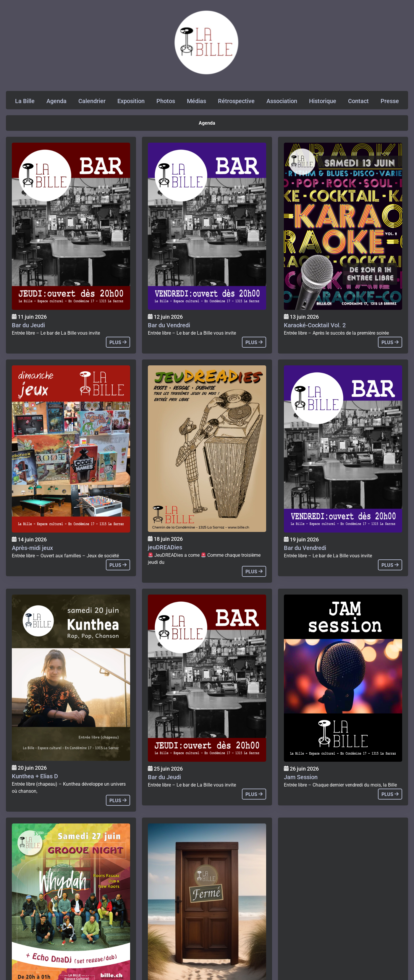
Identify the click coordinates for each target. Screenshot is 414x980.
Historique (323, 101)
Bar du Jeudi (28, 325)
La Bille (25, 101)
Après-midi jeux (32, 548)
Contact (358, 101)
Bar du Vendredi (169, 325)
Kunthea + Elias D (35, 776)
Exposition (131, 101)
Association (282, 101)
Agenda (56, 101)
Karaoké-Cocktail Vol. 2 (315, 325)
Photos (166, 101)
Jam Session (301, 777)
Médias (197, 101)
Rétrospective (236, 101)
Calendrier (92, 101)
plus (118, 342)
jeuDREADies (165, 547)
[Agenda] (71, 226)
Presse (390, 101)
